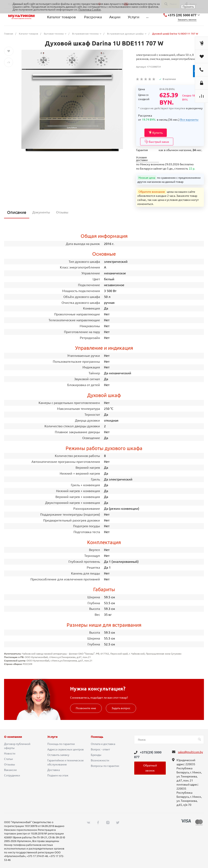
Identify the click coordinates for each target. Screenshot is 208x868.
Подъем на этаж (58, 775)
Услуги (52, 737)
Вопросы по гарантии (105, 766)
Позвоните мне (86, 708)
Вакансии (10, 770)
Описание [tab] (17, 212)
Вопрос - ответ (100, 749)
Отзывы (10, 764)
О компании (13, 737)
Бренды (96, 755)
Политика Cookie (90, 10)
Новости (10, 753)
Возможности (100, 760)
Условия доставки (142, 159)
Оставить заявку (58, 755)
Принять (188, 7)
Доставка (54, 770)
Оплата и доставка (103, 744)
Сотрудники (12, 775)
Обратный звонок (150, 768)
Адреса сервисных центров (66, 749)
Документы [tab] (41, 212)
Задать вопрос (121, 708)
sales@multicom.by (190, 752)
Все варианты (189, 120)
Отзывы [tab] (62, 212)
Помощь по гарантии (61, 744)
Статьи (8, 759)
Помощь (97, 737)
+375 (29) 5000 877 (182, 15)
